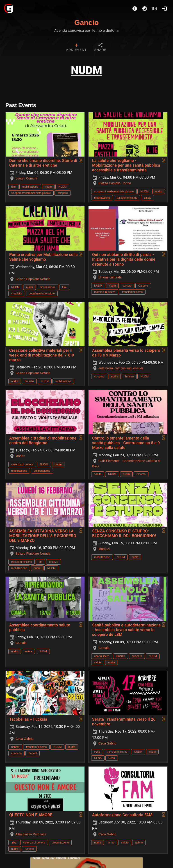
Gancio (86, 22)
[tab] (76, 48)
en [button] (155, 9)
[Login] (164, 9)
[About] (135, 9)
